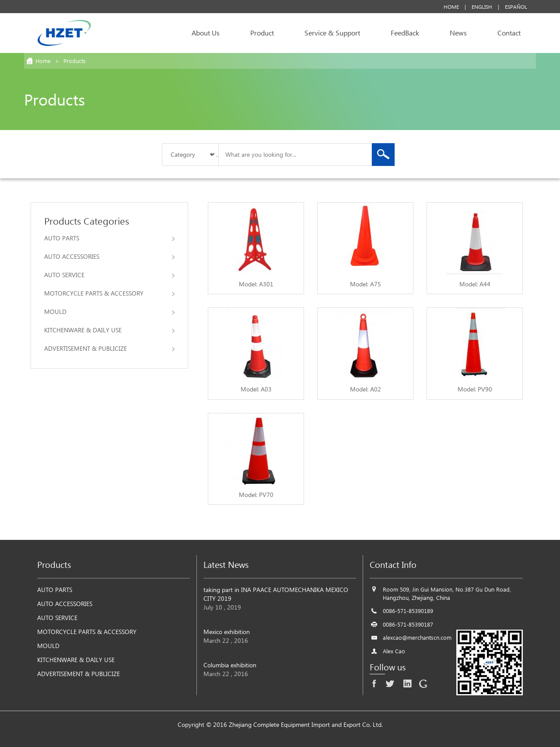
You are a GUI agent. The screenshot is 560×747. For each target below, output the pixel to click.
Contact (509, 33)
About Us (206, 33)
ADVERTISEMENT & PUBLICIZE (109, 348)
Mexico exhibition (227, 632)
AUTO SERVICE (109, 275)
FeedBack (405, 33)
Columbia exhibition (230, 665)
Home (451, 7)
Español (516, 7)
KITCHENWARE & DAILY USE (109, 330)
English (482, 7)
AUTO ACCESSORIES (109, 256)
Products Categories (87, 221)
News (458, 33)
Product (262, 33)
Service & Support (332, 33)
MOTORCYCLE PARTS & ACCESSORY (109, 293)
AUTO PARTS (109, 238)
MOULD (109, 312)
